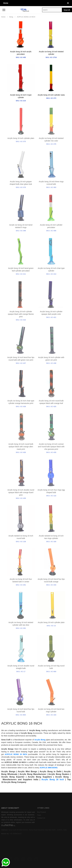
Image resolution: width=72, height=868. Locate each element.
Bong (11, 17)
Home (6, 3)
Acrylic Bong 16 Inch (53, 780)
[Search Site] (52, 10)
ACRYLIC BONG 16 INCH (26, 17)
